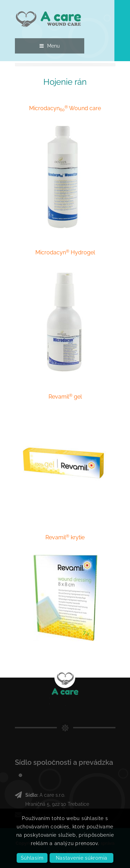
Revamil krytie (65, 537)
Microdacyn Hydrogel (65, 252)
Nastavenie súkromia (82, 858)
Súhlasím (32, 858)
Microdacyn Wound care (65, 108)
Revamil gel (65, 397)
